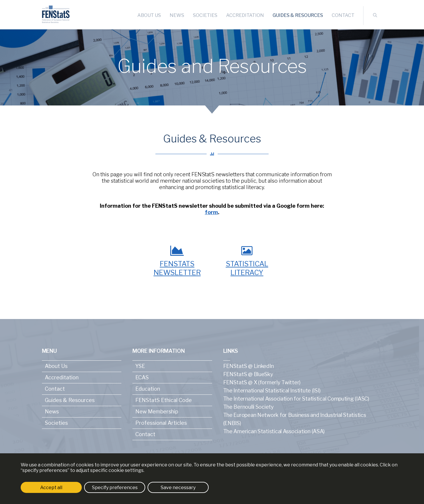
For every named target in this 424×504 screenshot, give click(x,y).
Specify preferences (115, 488)
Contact (343, 15)
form (211, 212)
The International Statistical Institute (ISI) (272, 391)
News (177, 15)
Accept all (51, 488)
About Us (149, 15)
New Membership (157, 412)
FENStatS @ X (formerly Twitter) (262, 382)
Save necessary (178, 488)
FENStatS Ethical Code (164, 400)
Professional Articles (161, 423)
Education (148, 389)
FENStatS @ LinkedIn (249, 366)
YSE (140, 366)
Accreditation (245, 15)
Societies (205, 15)
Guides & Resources (298, 15)
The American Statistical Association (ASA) (274, 431)
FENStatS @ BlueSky (248, 374)
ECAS (142, 377)
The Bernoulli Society (249, 407)
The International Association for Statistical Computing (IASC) (296, 399)
